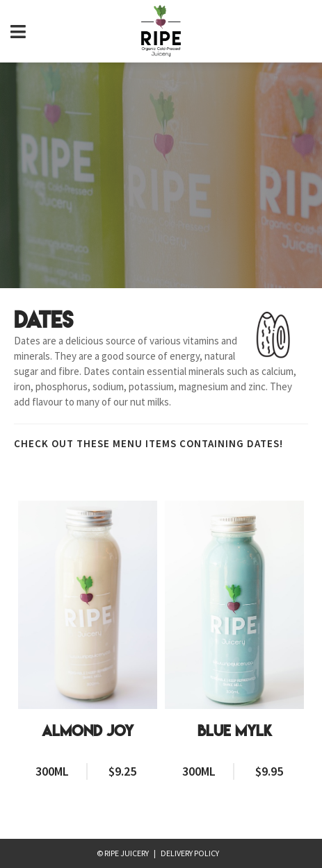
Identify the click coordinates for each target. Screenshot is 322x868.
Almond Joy (88, 732)
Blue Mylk (235, 732)
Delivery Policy (190, 853)
